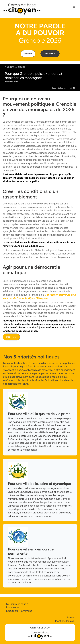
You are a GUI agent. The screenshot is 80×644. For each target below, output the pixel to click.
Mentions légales (65, 621)
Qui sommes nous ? (17, 604)
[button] (28, 54)
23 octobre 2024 (11, 82)
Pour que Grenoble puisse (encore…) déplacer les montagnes (33, 76)
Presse (70, 618)
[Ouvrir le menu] (74, 7)
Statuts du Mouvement (19, 611)
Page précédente (59, 88)
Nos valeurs (13, 607)
